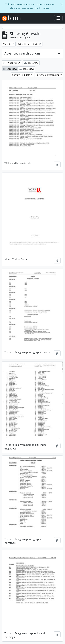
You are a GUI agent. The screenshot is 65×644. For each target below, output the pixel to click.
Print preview (12, 63)
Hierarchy (31, 63)
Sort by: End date (22, 75)
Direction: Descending (48, 75)
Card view (10, 69)
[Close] (61, 4)
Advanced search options (22, 53)
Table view (27, 69)
